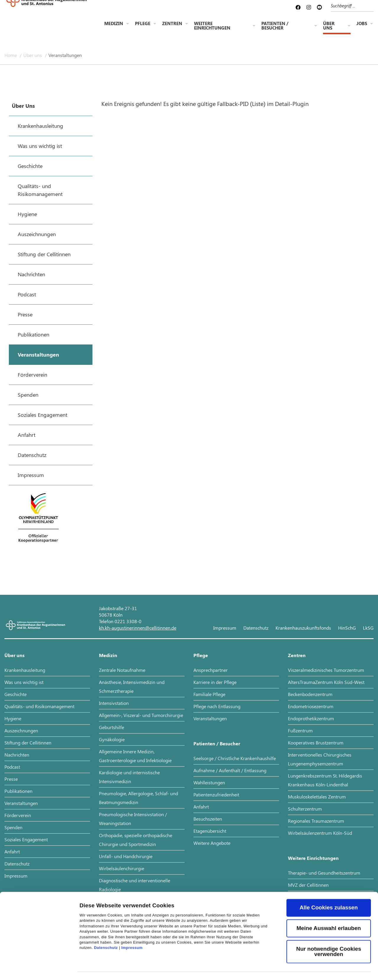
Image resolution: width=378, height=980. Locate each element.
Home (11, 55)
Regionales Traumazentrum (316, 821)
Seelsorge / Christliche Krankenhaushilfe (235, 758)
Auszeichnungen (21, 730)
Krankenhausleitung (25, 670)
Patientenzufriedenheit (216, 794)
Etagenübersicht (210, 831)
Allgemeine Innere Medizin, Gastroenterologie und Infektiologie (135, 756)
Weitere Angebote (212, 843)
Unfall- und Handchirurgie (126, 856)
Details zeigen (98, 967)
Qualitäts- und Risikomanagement (39, 706)
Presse (11, 779)
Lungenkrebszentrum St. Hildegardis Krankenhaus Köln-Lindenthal (325, 780)
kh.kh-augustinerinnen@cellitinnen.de (138, 628)
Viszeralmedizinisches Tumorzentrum (326, 670)
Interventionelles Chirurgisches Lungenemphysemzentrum (320, 759)
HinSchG (347, 628)
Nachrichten (17, 755)
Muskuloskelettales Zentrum (317, 797)
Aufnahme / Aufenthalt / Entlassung (230, 770)
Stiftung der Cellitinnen (28, 743)
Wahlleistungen (209, 782)
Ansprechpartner (211, 670)
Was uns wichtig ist (24, 682)
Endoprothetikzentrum (311, 718)
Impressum (132, 915)
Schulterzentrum (305, 809)
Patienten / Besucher (275, 26)
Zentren (172, 24)
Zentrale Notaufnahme (122, 670)
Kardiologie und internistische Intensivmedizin (129, 777)
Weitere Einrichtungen (212, 26)
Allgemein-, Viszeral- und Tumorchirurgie (141, 715)
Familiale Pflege (209, 694)
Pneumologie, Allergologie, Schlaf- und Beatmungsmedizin (139, 798)
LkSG (368, 628)
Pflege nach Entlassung (217, 706)
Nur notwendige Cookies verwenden (329, 918)
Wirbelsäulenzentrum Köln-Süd (320, 833)
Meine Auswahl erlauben (329, 895)
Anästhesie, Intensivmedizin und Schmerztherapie (132, 686)
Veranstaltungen (65, 55)
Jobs (362, 24)
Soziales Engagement (26, 839)
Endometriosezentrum (311, 706)
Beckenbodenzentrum (310, 694)
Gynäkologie (112, 739)
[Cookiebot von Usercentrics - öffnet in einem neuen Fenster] (38, 968)
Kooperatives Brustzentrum (316, 743)
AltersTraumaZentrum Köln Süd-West (326, 682)
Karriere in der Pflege (215, 682)
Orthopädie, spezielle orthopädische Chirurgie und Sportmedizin (136, 840)
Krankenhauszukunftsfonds (303, 628)
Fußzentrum (300, 730)
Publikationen (18, 791)
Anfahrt (12, 851)
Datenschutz (106, 915)
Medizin (114, 24)
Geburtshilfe (111, 727)
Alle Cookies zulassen (329, 874)
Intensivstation (114, 703)
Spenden (13, 827)
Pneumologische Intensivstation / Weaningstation (133, 819)
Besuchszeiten (208, 819)
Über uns (329, 26)
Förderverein (18, 815)
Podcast (12, 767)
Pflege (143, 24)
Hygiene (13, 718)
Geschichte (16, 694)
